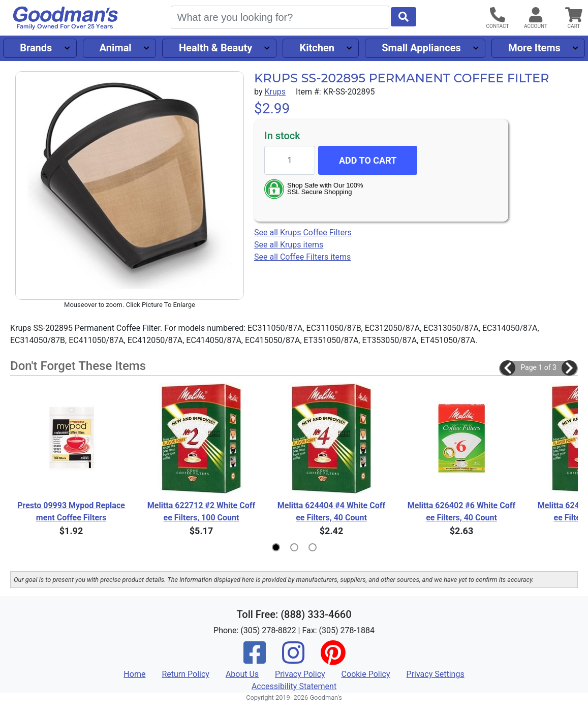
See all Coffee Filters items (302, 257)
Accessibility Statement (294, 686)
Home (134, 674)
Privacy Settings (436, 674)
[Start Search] (404, 17)
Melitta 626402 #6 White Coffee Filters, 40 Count (461, 511)
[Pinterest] (333, 659)
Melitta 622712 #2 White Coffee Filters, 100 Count (201, 511)
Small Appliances (421, 48)
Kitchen (317, 48)
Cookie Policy (366, 674)
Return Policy (185, 674)
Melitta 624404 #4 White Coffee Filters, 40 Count (331, 511)
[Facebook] (255, 659)
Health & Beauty (215, 48)
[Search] (280, 17)
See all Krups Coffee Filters (303, 232)
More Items (534, 48)
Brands (36, 48)
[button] (508, 368)
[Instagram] (293, 659)
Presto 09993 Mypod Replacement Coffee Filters (71, 511)
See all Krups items (289, 245)
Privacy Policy (300, 674)
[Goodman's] (66, 18)
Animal (116, 48)
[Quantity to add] (290, 160)
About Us (242, 674)
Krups (275, 92)
